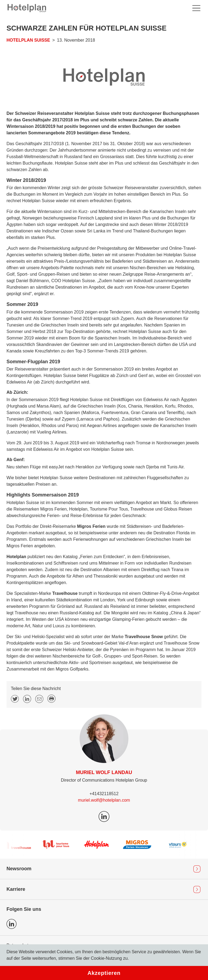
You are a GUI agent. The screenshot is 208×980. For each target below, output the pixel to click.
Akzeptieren (104, 973)
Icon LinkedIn (12, 924)
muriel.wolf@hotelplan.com (104, 800)
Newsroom (19, 869)
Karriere (16, 889)
